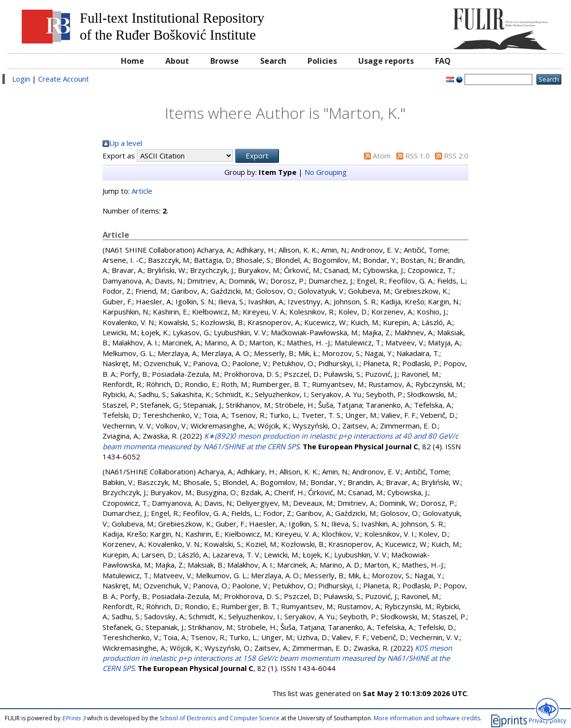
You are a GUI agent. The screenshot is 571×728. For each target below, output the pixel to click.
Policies (322, 61)
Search (273, 61)
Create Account (64, 79)
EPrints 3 (74, 718)
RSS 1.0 (417, 156)
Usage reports (386, 61)
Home (132, 61)
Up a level (126, 143)
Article (142, 191)
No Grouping (326, 172)
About (177, 61)
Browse (225, 61)
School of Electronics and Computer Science (220, 718)
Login (21, 79)
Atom (382, 156)
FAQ (443, 61)
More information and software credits (427, 718)
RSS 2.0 (456, 156)
